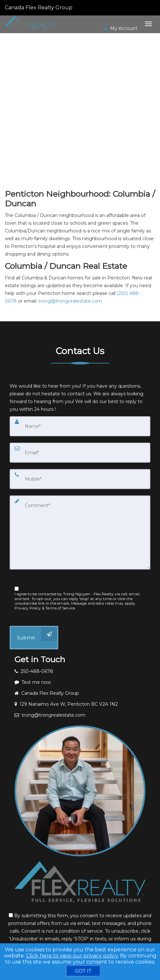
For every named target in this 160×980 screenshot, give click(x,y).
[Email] (80, 453)
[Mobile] (80, 479)
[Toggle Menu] (148, 24)
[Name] (80, 426)
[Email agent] (80, 715)
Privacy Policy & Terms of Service (45, 608)
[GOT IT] (83, 971)
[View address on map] (80, 704)
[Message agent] (80, 682)
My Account (121, 28)
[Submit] (34, 638)
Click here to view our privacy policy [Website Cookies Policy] (72, 956)
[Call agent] (73, 8)
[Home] (31, 24)
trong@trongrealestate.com (70, 301)
